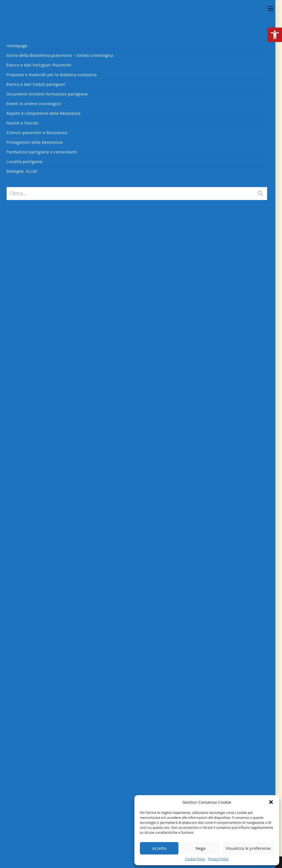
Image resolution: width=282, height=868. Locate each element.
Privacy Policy (218, 859)
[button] (275, 35)
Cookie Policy (195, 859)
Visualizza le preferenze (248, 848)
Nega (200, 848)
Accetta (159, 848)
